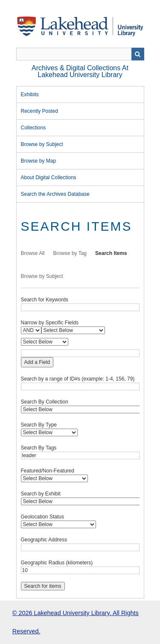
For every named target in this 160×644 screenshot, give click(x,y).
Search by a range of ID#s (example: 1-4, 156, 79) (78, 379)
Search (138, 54)
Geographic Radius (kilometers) (57, 563)
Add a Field (37, 362)
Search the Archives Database (55, 194)
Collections (33, 128)
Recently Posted (39, 111)
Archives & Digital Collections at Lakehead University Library (80, 71)
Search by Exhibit (41, 494)
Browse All (33, 253)
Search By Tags (39, 448)
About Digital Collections (49, 177)
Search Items (111, 253)
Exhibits (30, 94)
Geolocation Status (42, 517)
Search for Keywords (45, 300)
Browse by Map (39, 161)
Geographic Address (44, 540)
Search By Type (39, 425)
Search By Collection (45, 402)
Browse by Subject (42, 144)
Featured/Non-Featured (48, 471)
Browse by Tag (70, 253)
